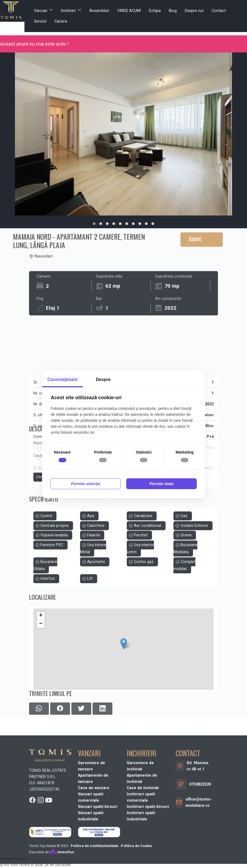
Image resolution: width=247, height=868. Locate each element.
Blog (173, 11)
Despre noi (194, 11)
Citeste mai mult (49, 506)
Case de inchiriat (143, 849)
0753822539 (200, 846)
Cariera (61, 21)
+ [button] (41, 663)
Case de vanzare (94, 849)
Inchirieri (68, 11)
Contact (219, 11)
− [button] (41, 671)
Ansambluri (99, 11)
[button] (94, 224)
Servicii (40, 21)
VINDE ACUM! (129, 11)
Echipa (155, 11)
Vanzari (41, 11)
